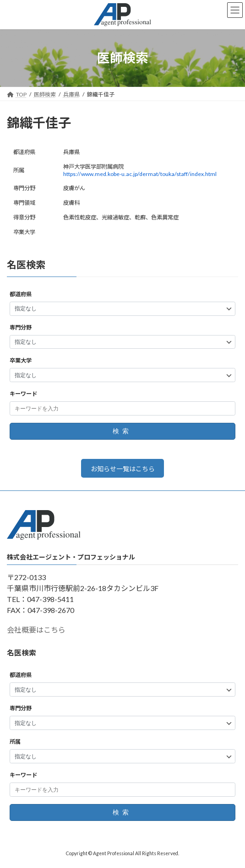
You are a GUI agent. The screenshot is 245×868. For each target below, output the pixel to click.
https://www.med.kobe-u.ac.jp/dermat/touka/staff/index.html (140, 174)
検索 (122, 431)
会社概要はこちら (36, 630)
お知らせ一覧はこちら (123, 469)
